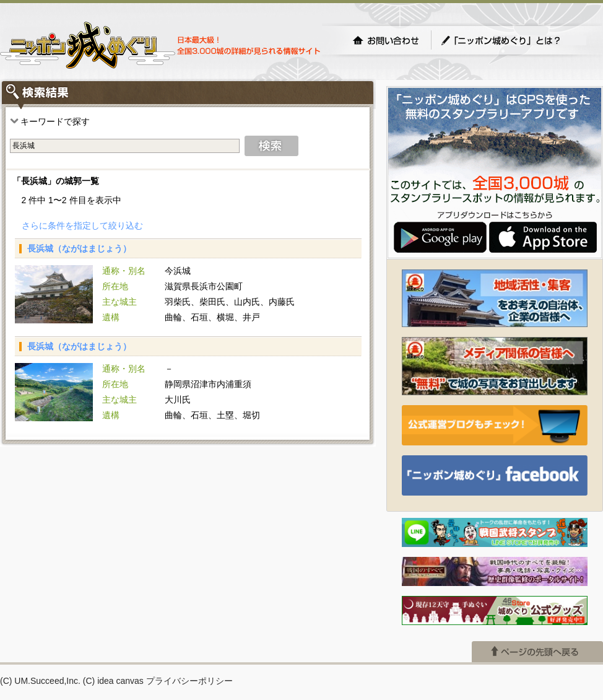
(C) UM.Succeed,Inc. (40, 681)
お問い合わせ (386, 40)
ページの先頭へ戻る (537, 652)
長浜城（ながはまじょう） (79, 248)
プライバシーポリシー (189, 681)
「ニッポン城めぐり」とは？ (513, 40)
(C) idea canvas (113, 681)
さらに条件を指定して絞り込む (82, 225)
